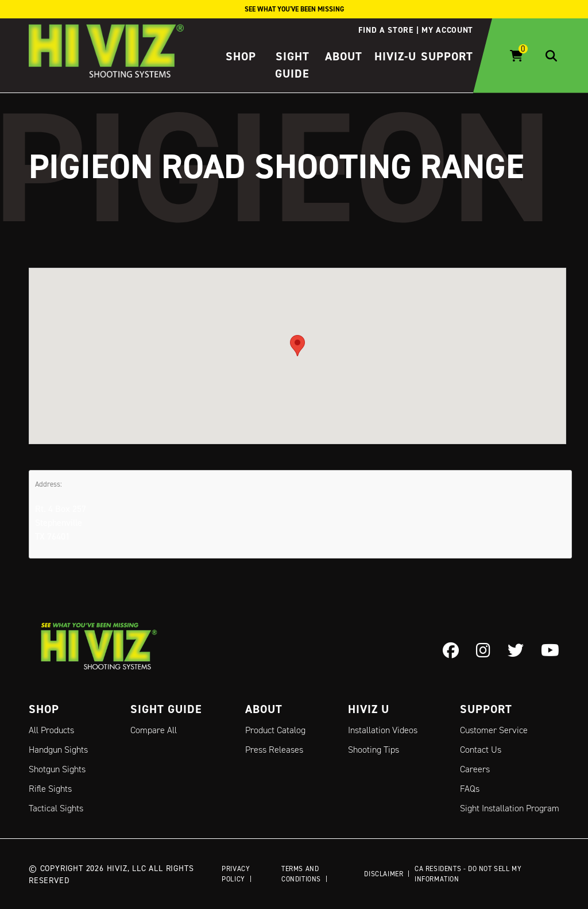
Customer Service (494, 730)
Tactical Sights (56, 808)
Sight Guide (166, 709)
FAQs (470, 789)
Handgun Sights (58, 750)
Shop (241, 56)
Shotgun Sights (57, 769)
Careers (475, 769)
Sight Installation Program (510, 808)
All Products (51, 730)
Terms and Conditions (301, 874)
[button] (297, 345)
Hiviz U (369, 709)
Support (447, 56)
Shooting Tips (374, 750)
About (344, 56)
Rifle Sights (50, 789)
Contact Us (481, 750)
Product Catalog (275, 730)
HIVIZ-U (395, 56)
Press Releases (274, 750)
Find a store (386, 30)
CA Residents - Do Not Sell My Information (468, 874)
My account (447, 30)
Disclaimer (384, 874)
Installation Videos (383, 730)
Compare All (154, 730)
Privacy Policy (236, 874)
